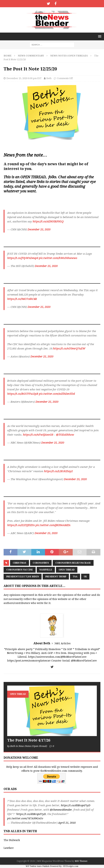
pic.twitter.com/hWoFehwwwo (58, 258)
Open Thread (67, 570)
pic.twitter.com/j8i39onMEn (53, 525)
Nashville (46, 570)
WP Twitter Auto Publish (38, 866)
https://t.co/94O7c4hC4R (22, 299)
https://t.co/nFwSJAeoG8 (38, 435)
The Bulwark (12, 840)
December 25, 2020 (39, 229)
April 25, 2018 (67, 823)
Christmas (20, 563)
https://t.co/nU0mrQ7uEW (69, 349)
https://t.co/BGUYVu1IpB (23, 394)
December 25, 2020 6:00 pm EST (24, 78)
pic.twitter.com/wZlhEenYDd (57, 394)
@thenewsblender (61, 810)
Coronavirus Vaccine (20, 570)
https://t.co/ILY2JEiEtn (21, 525)
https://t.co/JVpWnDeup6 (23, 258)
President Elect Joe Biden (23, 577)
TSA (75, 577)
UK (85, 577)
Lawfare (9, 848)
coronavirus (41, 563)
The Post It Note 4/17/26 (29, 740)
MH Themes (81, 861)
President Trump (56, 577)
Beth (49, 78)
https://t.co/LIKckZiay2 (58, 471)
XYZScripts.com (71, 866)
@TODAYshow (65, 435)
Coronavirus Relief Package (73, 563)
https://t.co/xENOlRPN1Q (48, 222)
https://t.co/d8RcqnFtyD (76, 805)
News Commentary (31, 56)
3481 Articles (62, 643)
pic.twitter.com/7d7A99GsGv (25, 818)
